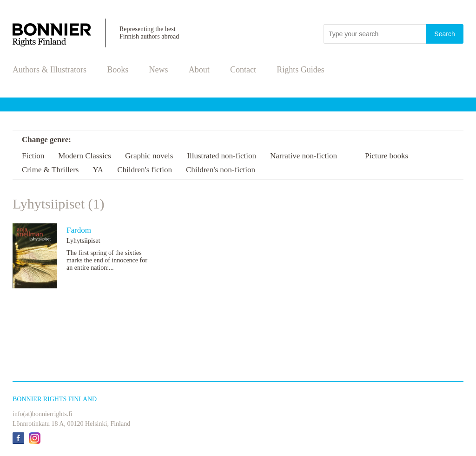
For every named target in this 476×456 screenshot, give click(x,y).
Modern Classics (85, 156)
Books (118, 70)
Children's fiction (145, 170)
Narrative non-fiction (304, 156)
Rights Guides (301, 70)
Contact (243, 70)
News (159, 70)
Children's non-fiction (221, 170)
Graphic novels (149, 156)
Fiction (33, 156)
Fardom (79, 230)
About (199, 70)
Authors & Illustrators (50, 70)
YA (98, 170)
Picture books (387, 156)
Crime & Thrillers (50, 170)
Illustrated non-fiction (221, 156)
